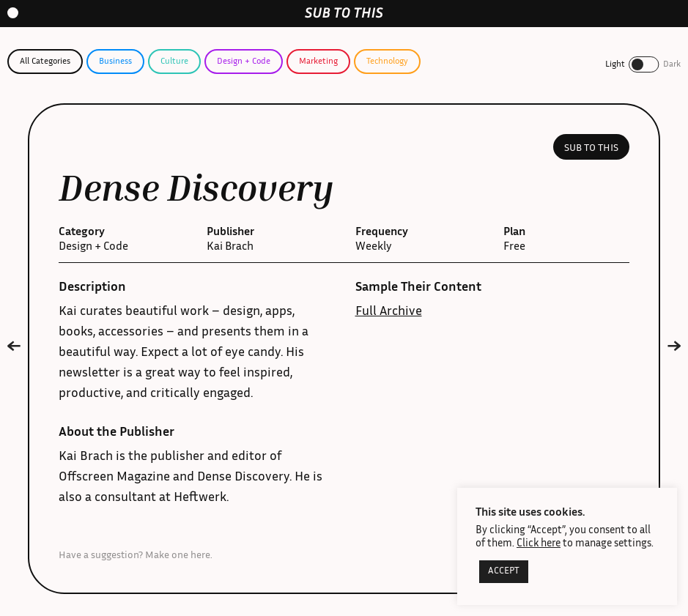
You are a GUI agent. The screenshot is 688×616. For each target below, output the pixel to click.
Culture (174, 62)
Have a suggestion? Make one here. (136, 556)
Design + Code (244, 62)
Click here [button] (539, 544)
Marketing (318, 62)
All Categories (45, 62)
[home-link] (344, 13)
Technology (387, 62)
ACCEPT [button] (504, 572)
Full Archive (389, 312)
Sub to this (591, 149)
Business (115, 62)
